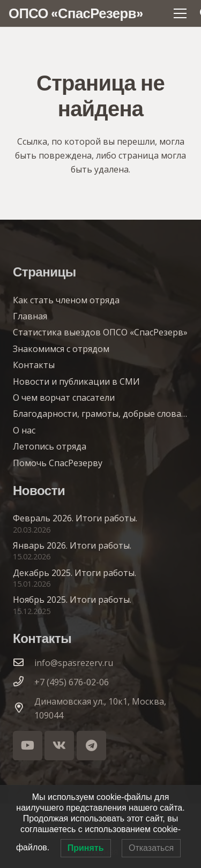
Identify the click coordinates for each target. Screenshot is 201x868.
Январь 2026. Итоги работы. (72, 545)
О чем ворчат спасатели (64, 398)
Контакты (34, 365)
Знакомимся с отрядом (61, 349)
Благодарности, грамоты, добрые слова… (100, 414)
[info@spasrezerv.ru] (24, 663)
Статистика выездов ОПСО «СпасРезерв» (100, 332)
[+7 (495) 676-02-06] (24, 682)
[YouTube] (28, 746)
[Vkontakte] (59, 746)
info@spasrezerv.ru (74, 663)
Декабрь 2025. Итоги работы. (75, 573)
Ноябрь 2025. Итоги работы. (72, 600)
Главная (30, 316)
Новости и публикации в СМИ (76, 381)
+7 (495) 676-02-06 (72, 682)
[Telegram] (91, 746)
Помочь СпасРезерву (58, 463)
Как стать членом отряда (66, 300)
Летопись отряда (50, 446)
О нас (24, 430)
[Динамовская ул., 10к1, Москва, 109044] (24, 708)
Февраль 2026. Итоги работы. (75, 518)
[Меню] (180, 13)
